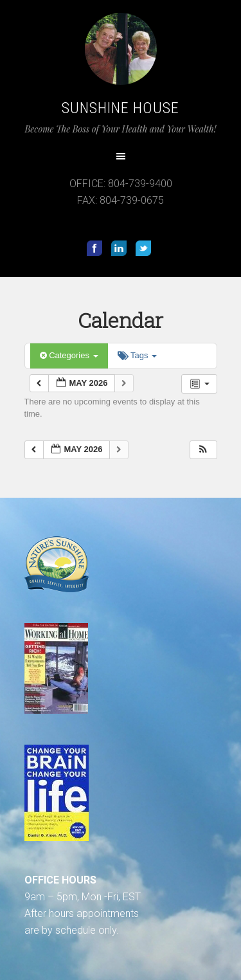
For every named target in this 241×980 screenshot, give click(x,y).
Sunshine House (121, 108)
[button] (203, 450)
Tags (137, 355)
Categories (69, 355)
